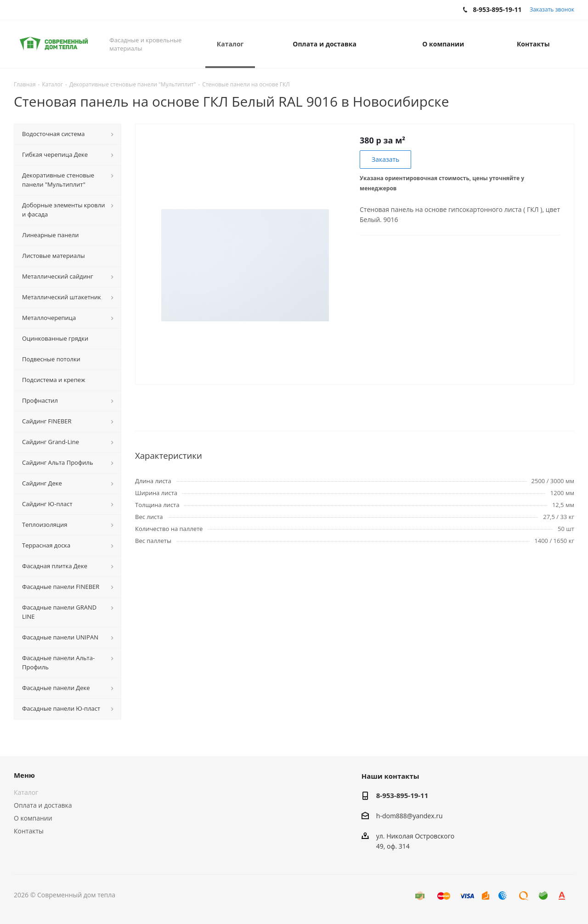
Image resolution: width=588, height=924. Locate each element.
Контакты (29, 831)
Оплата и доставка (43, 805)
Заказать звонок (552, 9)
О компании (33, 818)
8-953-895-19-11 (402, 795)
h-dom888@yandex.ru (410, 816)
